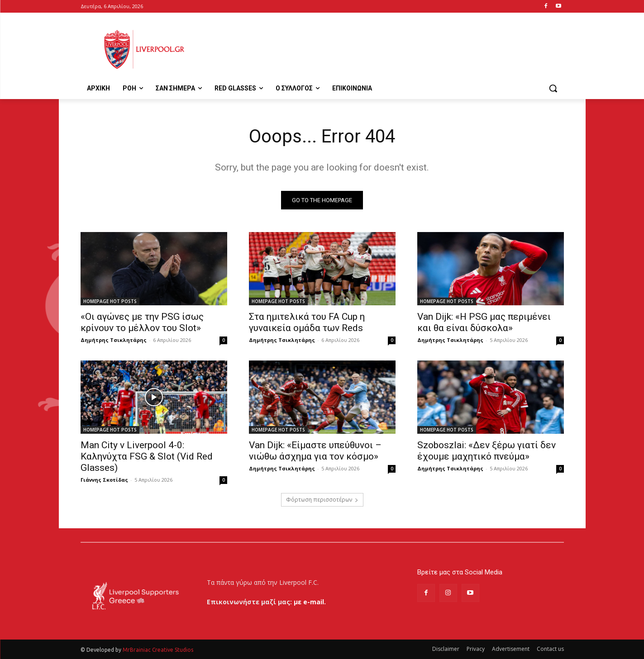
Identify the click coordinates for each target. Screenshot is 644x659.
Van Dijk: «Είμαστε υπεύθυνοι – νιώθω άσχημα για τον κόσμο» (315, 451)
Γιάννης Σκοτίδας (104, 480)
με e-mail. (310, 602)
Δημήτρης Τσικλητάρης (114, 340)
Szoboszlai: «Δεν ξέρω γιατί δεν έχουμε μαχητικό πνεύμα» (487, 451)
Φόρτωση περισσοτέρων (322, 500)
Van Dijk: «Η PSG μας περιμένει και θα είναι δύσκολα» (484, 322)
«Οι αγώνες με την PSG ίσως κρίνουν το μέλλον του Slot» (142, 322)
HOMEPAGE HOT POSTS (110, 301)
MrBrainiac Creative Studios (158, 650)
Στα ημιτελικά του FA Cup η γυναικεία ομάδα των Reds (307, 322)
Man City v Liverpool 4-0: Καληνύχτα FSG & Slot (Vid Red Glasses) (147, 456)
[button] (553, 88)
